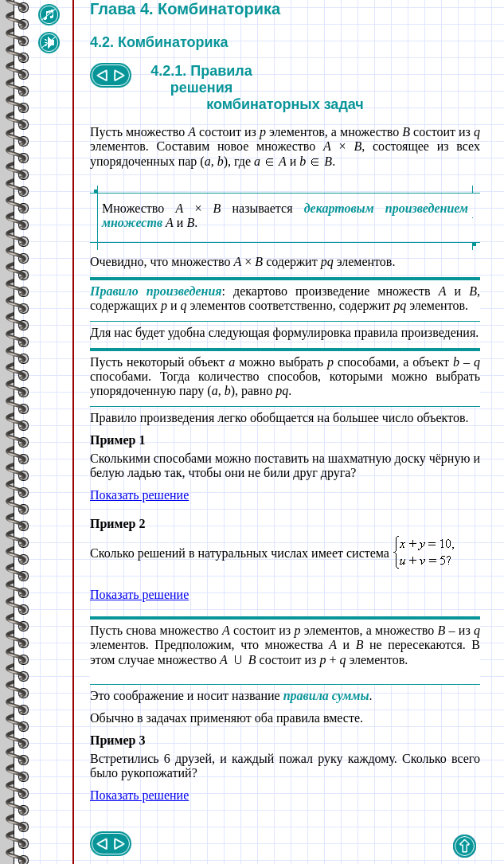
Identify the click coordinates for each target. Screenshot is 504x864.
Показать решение (139, 495)
